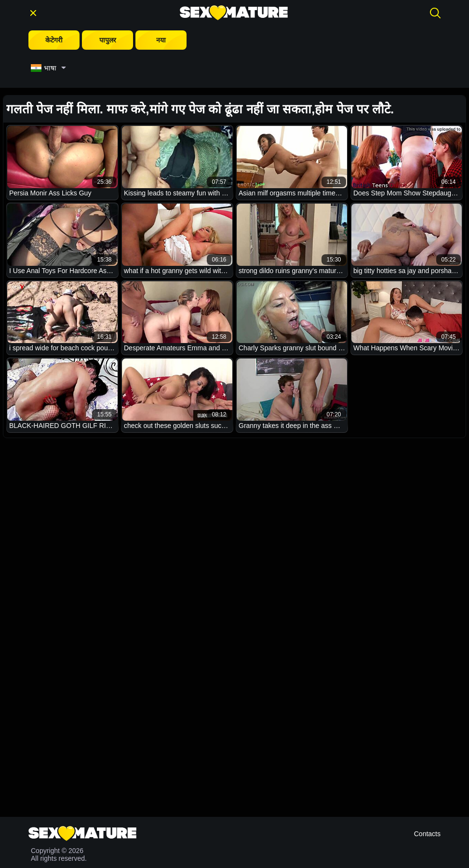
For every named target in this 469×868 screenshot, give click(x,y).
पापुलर (108, 40)
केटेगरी (54, 40)
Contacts (427, 834)
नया (161, 40)
